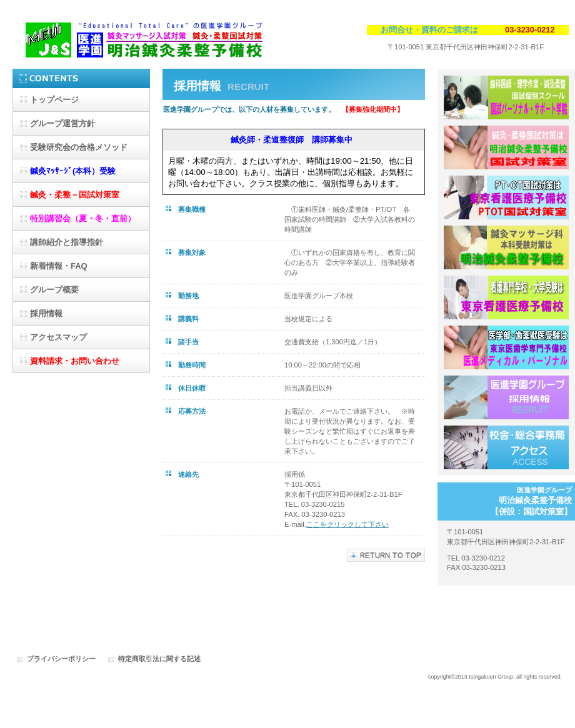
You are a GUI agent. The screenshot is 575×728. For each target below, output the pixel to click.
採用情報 (506, 397)
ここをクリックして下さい (347, 524)
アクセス (506, 447)
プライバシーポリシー (61, 659)
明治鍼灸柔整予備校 (506, 247)
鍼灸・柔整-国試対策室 (506, 147)
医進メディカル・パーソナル (506, 347)
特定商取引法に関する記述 (159, 659)
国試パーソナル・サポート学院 (506, 97)
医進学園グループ (137, 36)
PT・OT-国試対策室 (506, 197)
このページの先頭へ (386, 555)
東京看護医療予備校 (506, 297)
